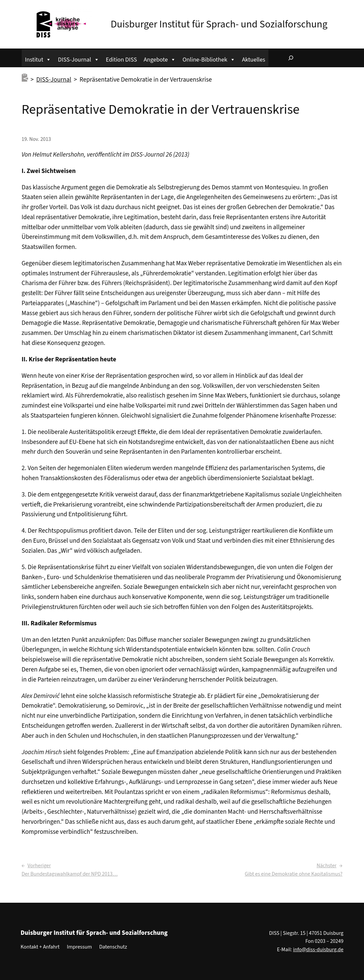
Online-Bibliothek (209, 59)
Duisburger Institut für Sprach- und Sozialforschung (219, 24)
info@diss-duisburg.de (318, 950)
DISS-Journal (78, 59)
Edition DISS (122, 60)
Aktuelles (254, 60)
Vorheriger (39, 866)
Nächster (326, 866)
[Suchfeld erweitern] (291, 58)
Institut (38, 59)
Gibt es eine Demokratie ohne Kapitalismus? (293, 874)
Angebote (160, 59)
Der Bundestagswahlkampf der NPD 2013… (70, 874)
